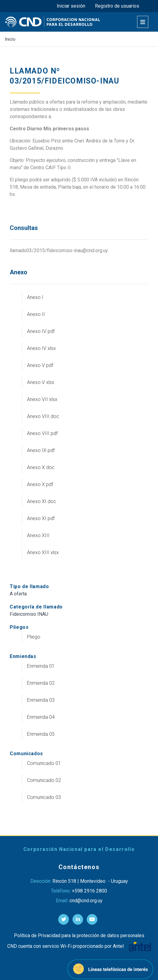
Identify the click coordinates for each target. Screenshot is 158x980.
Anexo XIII (38, 535)
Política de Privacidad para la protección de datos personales (79, 935)
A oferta (18, 594)
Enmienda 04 (41, 717)
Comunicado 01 (44, 763)
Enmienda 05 (41, 734)
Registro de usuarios (117, 6)
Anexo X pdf (40, 484)
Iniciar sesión (71, 6)
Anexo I (35, 297)
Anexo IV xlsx (41, 348)
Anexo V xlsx (41, 382)
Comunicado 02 (44, 780)
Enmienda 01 (41, 666)
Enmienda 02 (41, 683)
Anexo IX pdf (41, 450)
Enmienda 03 (41, 700)
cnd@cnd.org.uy (86, 901)
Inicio (10, 39)
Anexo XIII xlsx (43, 552)
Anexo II (36, 314)
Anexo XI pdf (41, 518)
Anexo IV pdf (41, 331)
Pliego (34, 637)
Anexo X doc (41, 467)
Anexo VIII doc (43, 416)
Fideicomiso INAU (29, 614)
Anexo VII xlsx (42, 399)
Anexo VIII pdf (42, 433)
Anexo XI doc (42, 501)
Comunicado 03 (44, 797)
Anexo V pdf (40, 365)
